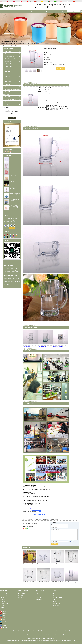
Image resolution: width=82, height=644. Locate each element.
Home (3, 11)
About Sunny (44, 11)
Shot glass (7, 77)
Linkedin (4, 622)
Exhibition (3, 605)
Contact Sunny (59, 11)
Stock (6, 87)
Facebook (4, 626)
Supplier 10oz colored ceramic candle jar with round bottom (15, 183)
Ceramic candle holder (10, 56)
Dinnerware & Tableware (15, 46)
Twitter (4, 624)
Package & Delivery (22, 594)
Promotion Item (9, 84)
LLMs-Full (75, 634)
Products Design (22, 596)
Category (8, 46)
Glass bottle (8, 69)
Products (26, 11)
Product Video (21, 598)
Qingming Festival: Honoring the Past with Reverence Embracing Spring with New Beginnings (12, 265)
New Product (8, 82)
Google (37, 631)
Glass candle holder (9, 54)
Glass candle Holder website (48, 631)
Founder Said (4, 596)
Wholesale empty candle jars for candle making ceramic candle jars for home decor (15, 207)
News (51, 11)
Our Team (3, 598)
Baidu (33, 631)
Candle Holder (10, 11)
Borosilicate (19, 11)
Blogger (4, 619)
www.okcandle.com (70, 7)
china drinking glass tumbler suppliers (43, 520)
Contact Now (12, 228)
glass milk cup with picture (58, 347)
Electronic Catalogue (58, 594)
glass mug (23, 46)
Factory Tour (3, 600)
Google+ (4, 617)
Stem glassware (9, 74)
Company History (4, 603)
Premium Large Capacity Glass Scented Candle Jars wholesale (14, 177)
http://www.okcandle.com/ (37, 510)
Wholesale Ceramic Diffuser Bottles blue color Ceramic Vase (15, 195)
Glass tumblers (8, 66)
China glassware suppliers (30, 520)
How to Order (39, 598)
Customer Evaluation (58, 598)
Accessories (8, 102)
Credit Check (56, 605)
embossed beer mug (27, 347)
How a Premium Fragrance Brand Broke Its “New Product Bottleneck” (12, 277)
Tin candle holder (9, 61)
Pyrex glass (8, 79)
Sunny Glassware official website (64, 631)
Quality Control (35, 11)
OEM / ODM (56, 600)
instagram (4, 628)
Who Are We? (4, 594)
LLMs (69, 634)
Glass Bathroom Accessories (11, 97)
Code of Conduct (39, 600)
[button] (33, 44)
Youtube (4, 613)
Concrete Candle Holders (11, 59)
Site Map (36, 634)
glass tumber (29, 509)
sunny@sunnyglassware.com (55, 7)
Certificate (3, 601)
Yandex (25, 631)
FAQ (40, 511)
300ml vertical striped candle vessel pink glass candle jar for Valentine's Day (15, 165)
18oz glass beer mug (42, 347)
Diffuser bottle (8, 64)
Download (52, 634)
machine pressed (55, 520)
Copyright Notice (57, 603)
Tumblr (4, 615)
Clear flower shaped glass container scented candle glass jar (14, 159)
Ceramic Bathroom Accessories (12, 89)
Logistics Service (39, 596)
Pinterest (4, 611)
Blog (54, 596)
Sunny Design (8, 51)
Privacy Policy (56, 601)
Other (6, 104)
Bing (29, 631)
